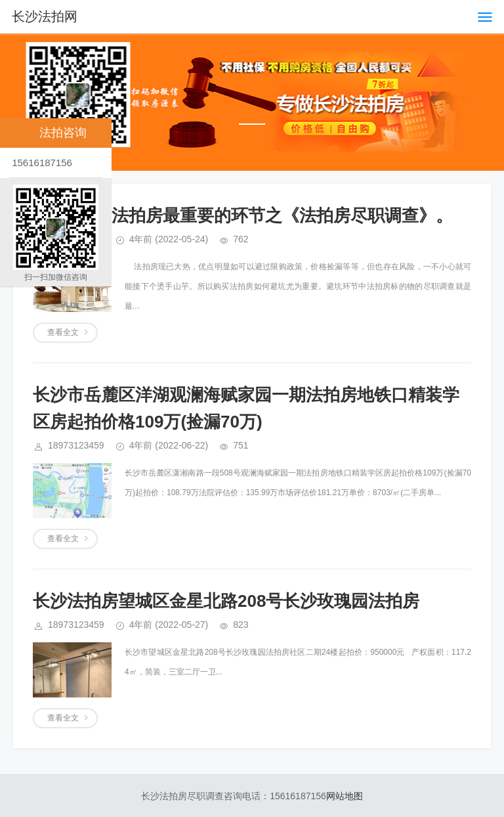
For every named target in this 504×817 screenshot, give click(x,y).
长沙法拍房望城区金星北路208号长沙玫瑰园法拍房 (226, 601)
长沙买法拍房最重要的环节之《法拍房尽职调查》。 (257, 215)
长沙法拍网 (45, 16)
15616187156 (41, 163)
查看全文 (63, 332)
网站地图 (345, 796)
